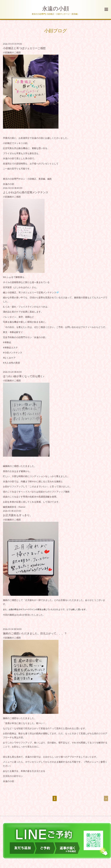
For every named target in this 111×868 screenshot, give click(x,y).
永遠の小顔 (56, 9)
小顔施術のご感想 (12, 53)
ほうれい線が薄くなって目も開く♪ (24, 376)
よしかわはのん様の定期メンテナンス (26, 192)
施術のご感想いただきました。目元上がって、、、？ (35, 634)
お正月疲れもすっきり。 (18, 515)
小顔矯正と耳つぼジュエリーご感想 (24, 48)
